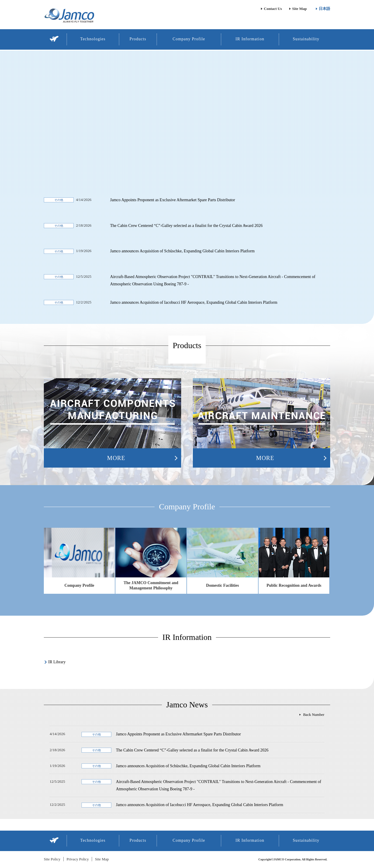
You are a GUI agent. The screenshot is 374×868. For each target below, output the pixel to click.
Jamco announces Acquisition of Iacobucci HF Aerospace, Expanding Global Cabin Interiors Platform (194, 302)
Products (138, 39)
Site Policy (52, 859)
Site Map (299, 9)
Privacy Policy (78, 859)
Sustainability (306, 39)
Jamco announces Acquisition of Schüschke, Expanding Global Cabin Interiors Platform (182, 251)
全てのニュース (311, 715)
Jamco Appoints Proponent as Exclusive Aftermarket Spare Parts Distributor (173, 200)
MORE (116, 458)
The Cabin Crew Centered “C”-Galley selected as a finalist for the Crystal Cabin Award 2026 (186, 226)
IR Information (250, 39)
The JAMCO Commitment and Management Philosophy (151, 585)
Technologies (93, 39)
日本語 (324, 9)
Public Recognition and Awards (294, 585)
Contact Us (273, 9)
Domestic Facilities (222, 585)
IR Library (57, 662)
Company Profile (189, 39)
